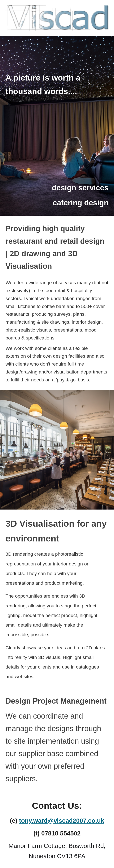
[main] (57, 83)
